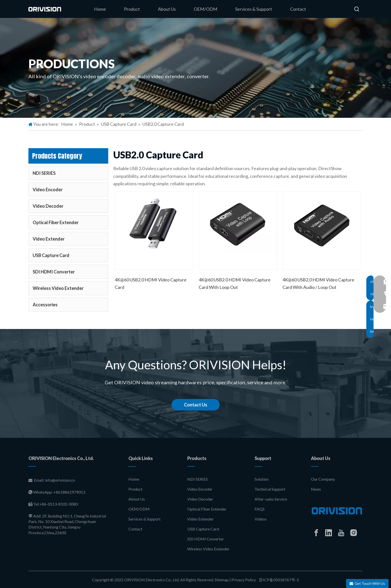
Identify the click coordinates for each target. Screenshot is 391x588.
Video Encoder (48, 190)
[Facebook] (316, 533)
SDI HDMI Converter (54, 272)
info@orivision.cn (60, 480)
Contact (135, 529)
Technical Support (270, 489)
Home (134, 479)
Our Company (323, 479)
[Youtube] (341, 533)
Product (135, 489)
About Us (137, 499)
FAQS (260, 509)
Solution (262, 479)
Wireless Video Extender (58, 288)
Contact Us (196, 405)
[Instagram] (354, 533)
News (316, 489)
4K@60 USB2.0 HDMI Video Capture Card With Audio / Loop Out (318, 283)
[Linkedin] (329, 533)
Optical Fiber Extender (56, 222)
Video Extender (49, 239)
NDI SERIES (44, 173)
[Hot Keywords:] (357, 9)
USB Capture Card (51, 255)
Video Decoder (48, 206)
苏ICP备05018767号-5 (279, 580)
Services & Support (145, 519)
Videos (261, 519)
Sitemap (222, 580)
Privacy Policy (244, 580)
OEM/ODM (139, 509)
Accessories (45, 305)
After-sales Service (271, 499)
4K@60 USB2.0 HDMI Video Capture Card (151, 283)
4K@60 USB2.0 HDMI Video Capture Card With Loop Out (235, 283)
